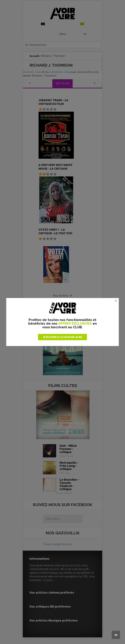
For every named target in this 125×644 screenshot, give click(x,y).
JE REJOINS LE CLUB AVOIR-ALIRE (62, 337)
